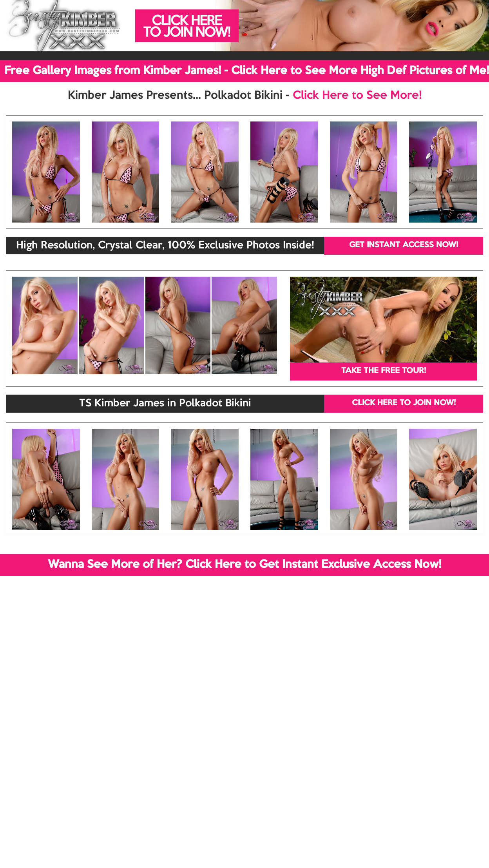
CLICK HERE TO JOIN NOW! (404, 403)
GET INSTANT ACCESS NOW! (404, 245)
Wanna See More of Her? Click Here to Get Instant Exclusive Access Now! (244, 565)
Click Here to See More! (357, 96)
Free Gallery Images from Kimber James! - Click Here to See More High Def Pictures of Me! (247, 71)
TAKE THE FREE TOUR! (384, 371)
